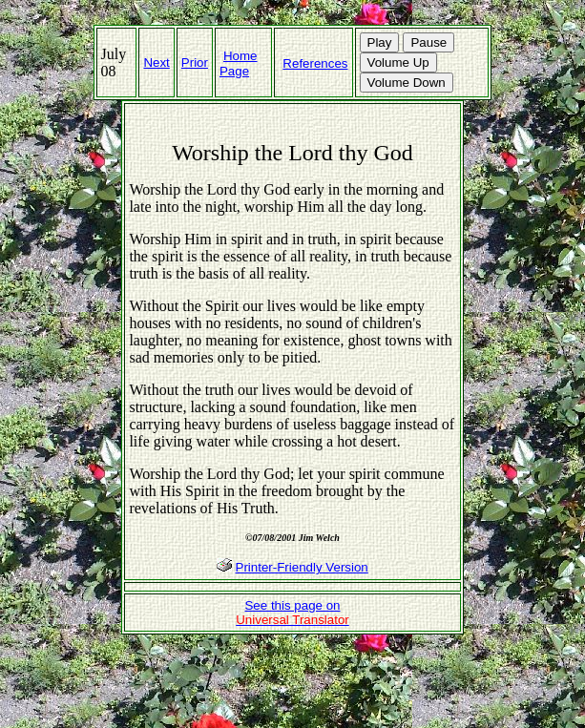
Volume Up (398, 62)
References (315, 63)
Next (156, 62)
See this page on (292, 613)
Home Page (239, 63)
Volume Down (407, 83)
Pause (428, 42)
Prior (195, 62)
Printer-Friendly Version (302, 567)
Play (380, 42)
